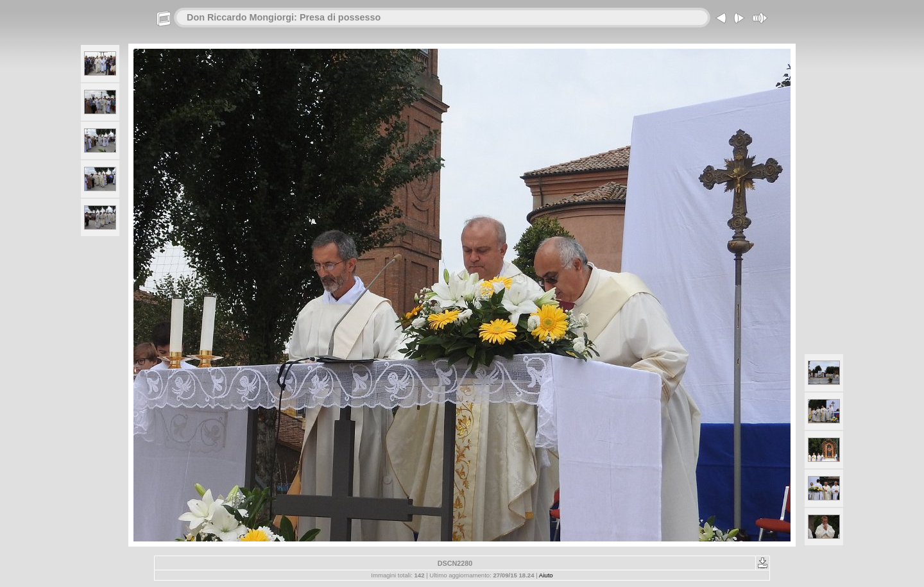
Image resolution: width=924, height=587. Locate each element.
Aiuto (546, 575)
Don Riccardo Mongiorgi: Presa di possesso (284, 17)
